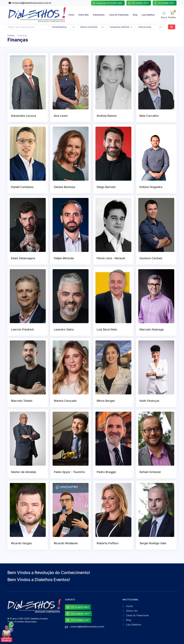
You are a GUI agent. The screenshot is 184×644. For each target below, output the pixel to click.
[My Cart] (172, 15)
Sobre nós (132, 611)
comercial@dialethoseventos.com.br (30, 3)
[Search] (164, 15)
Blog (129, 620)
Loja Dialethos (134, 625)
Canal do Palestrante (137, 615)
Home (11, 35)
